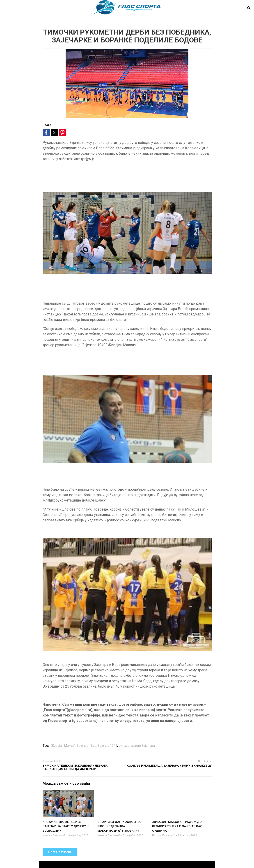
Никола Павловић (54, 835)
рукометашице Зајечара (137, 746)
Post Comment (60, 852)
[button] (46, 133)
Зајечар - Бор (87, 746)
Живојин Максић (63, 746)
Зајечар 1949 (108, 746)
